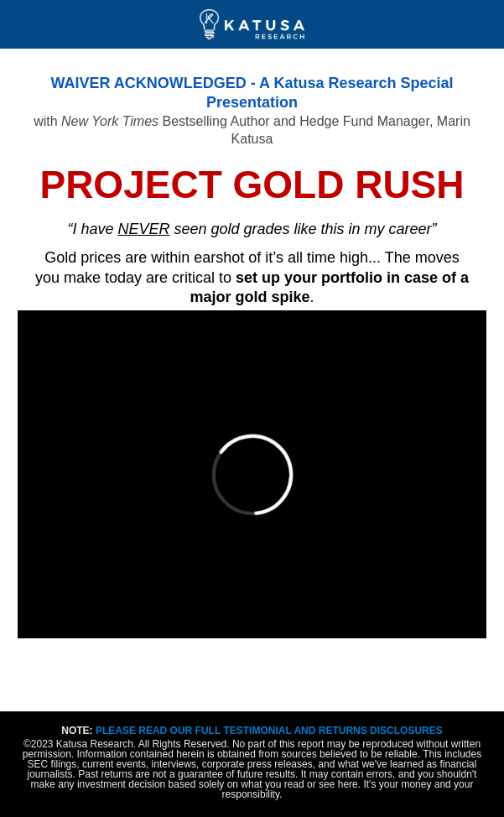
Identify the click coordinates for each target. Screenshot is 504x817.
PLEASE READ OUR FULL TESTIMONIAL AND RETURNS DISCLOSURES (269, 731)
